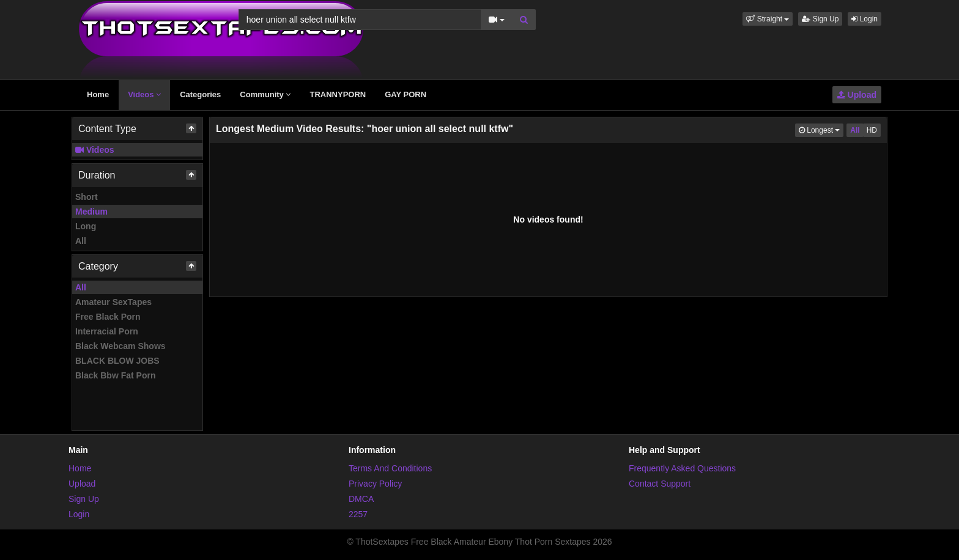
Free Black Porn (108, 317)
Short (87, 197)
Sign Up (820, 19)
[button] (768, 19)
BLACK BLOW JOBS (117, 361)
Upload (857, 95)
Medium (91, 212)
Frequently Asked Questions (682, 468)
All (81, 241)
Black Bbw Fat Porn (115, 375)
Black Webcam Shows (120, 346)
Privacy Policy (375, 484)
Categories (200, 94)
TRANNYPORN (338, 94)
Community (265, 94)
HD (872, 130)
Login (865, 19)
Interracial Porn (107, 331)
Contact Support (660, 484)
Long (86, 226)
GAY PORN (405, 94)
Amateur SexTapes (113, 302)
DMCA (361, 499)
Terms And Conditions (390, 468)
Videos (144, 94)
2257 (358, 514)
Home (98, 94)
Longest (821, 129)
